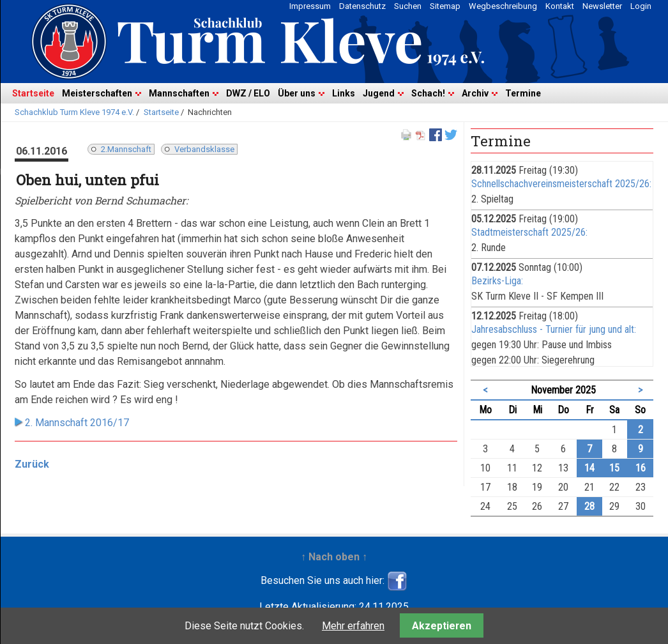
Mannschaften (179, 93)
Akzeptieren (442, 626)
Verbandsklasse (204, 149)
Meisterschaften (97, 93)
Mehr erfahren (353, 626)
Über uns (297, 93)
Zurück (32, 464)
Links (344, 93)
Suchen (408, 6)
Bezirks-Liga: (497, 281)
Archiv (475, 93)
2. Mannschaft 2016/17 (77, 423)
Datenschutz (362, 6)
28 (589, 506)
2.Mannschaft (126, 149)
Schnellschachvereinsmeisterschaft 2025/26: (561, 184)
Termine (523, 93)
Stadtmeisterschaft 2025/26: (529, 232)
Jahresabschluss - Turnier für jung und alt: (554, 329)
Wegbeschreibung (503, 6)
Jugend (379, 93)
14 (589, 468)
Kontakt (560, 6)
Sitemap (445, 6)
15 (614, 468)
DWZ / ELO (248, 93)
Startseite (33, 93)
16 (641, 468)
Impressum (310, 6)
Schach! (428, 93)
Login (641, 6)
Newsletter (602, 6)
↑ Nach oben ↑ (334, 557)
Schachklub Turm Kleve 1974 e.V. (74, 112)
